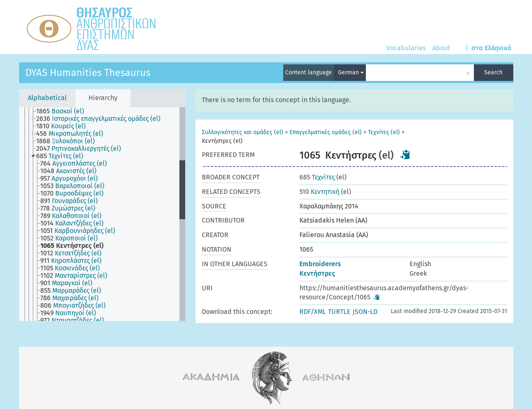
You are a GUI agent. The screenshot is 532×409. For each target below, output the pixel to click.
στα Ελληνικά (492, 48)
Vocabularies (406, 48)
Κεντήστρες (317, 273)
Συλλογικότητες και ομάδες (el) (243, 132)
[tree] (102, 214)
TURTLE (339, 312)
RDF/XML (313, 312)
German (351, 72)
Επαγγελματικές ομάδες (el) (326, 132)
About (441, 48)
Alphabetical (47, 98)
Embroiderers (320, 264)
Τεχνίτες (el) (384, 132)
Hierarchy (103, 98)
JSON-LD (365, 312)
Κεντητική (319, 192)
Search (493, 72)
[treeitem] (64, 111)
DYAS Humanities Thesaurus (88, 73)
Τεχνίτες (317, 177)
